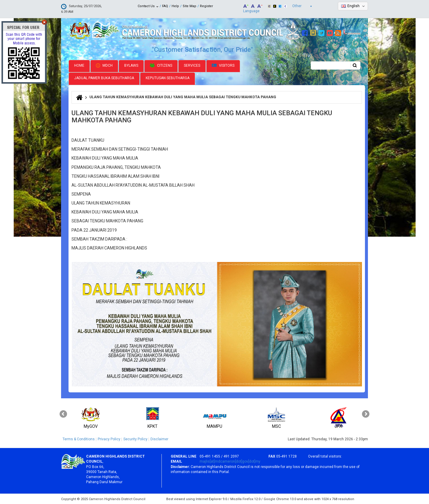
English (353, 6)
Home (79, 65)
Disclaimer (159, 439)
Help (175, 6)
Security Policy (135, 439)
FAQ (165, 6)
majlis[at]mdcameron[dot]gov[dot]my (230, 461)
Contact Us (148, 6)
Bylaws (131, 65)
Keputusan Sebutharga (168, 78)
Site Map (189, 6)
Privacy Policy (109, 439)
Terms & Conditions (79, 439)
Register (206, 6)
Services (192, 65)
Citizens (161, 65)
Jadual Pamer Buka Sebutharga (104, 78)
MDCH (104, 65)
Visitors (223, 65)
